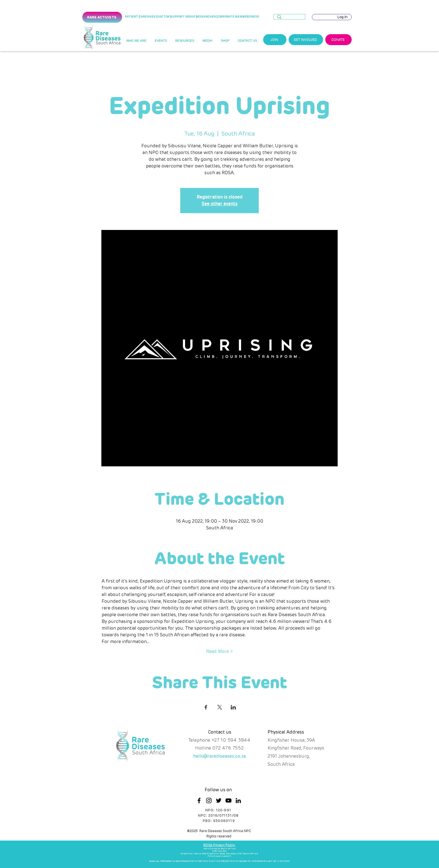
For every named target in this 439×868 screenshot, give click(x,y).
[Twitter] (219, 800)
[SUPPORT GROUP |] (183, 17)
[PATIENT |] (132, 17)
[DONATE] (338, 40)
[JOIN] (275, 40)
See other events (219, 204)
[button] (136, 41)
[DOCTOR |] (164, 17)
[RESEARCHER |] (207, 17)
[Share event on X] (220, 707)
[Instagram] (209, 800)
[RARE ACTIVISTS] (102, 17)
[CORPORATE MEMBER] (232, 17)
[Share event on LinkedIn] (233, 707)
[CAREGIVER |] (148, 17)
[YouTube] (228, 800)
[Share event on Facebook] (206, 707)
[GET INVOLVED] (306, 40)
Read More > (219, 651)
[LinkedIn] (238, 800)
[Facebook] (199, 800)
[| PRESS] (253, 17)
